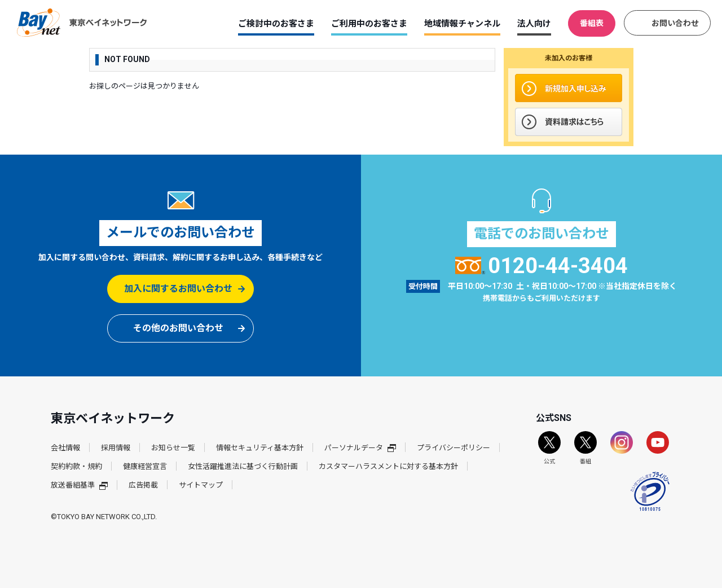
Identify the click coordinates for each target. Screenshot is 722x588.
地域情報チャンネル (462, 24)
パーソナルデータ (360, 448)
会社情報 (65, 448)
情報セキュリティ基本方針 (260, 448)
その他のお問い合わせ (178, 328)
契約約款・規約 (76, 466)
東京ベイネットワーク (82, 23)
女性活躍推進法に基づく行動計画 (243, 466)
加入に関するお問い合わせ (178, 289)
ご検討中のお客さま (276, 24)
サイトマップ (201, 485)
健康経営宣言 (145, 466)
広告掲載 (143, 485)
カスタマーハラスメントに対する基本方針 (388, 466)
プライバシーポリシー (454, 448)
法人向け (534, 24)
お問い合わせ (675, 23)
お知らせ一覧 (173, 448)
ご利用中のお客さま (369, 24)
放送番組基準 (79, 485)
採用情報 (116, 448)
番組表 (592, 23)
